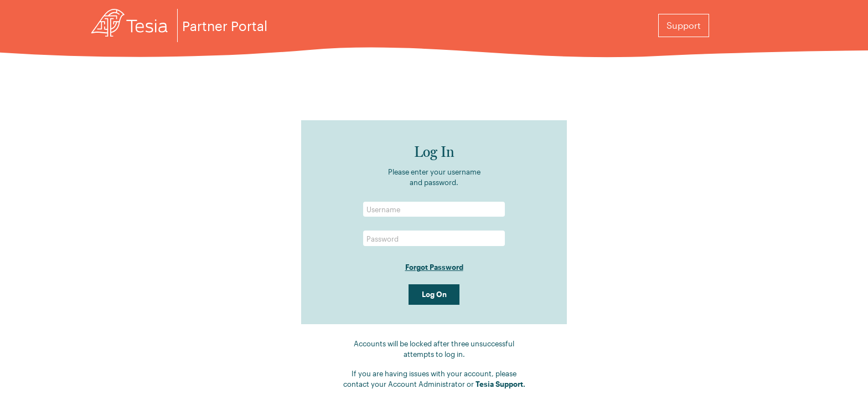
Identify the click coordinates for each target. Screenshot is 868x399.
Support (684, 25)
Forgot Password (434, 267)
